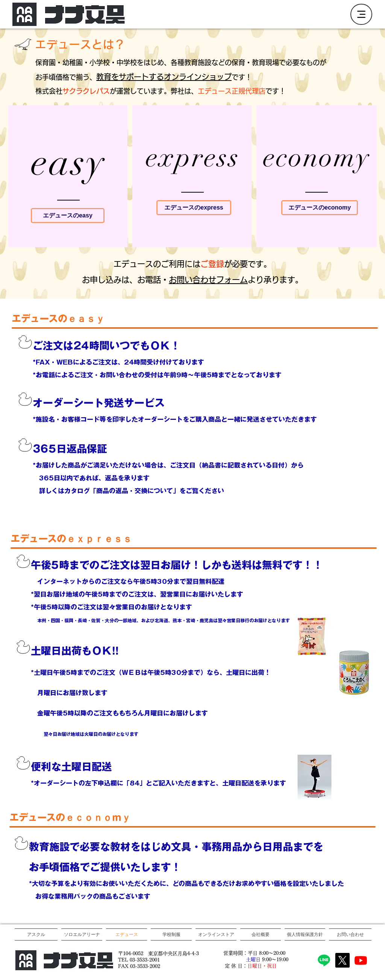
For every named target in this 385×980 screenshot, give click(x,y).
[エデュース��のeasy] (68, 216)
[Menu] (361, 14)
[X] (342, 960)
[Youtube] (361, 960)
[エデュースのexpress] (194, 208)
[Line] (324, 960)
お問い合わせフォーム (208, 280)
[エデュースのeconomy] (320, 208)
